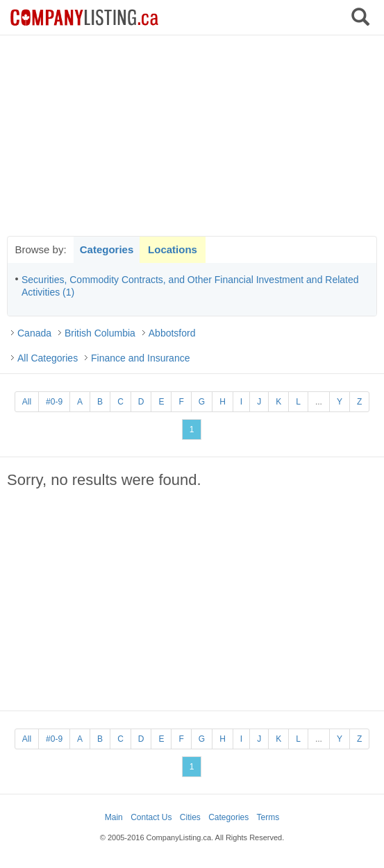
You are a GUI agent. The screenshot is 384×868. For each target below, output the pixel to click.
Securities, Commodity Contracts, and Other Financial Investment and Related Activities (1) (190, 286)
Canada (34, 333)
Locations (173, 249)
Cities (190, 817)
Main (114, 817)
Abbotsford (172, 333)
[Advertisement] (192, 135)
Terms (268, 817)
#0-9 (54, 402)
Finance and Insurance (140, 358)
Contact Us (151, 817)
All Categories (48, 358)
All (27, 402)
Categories (107, 249)
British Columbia (100, 333)
